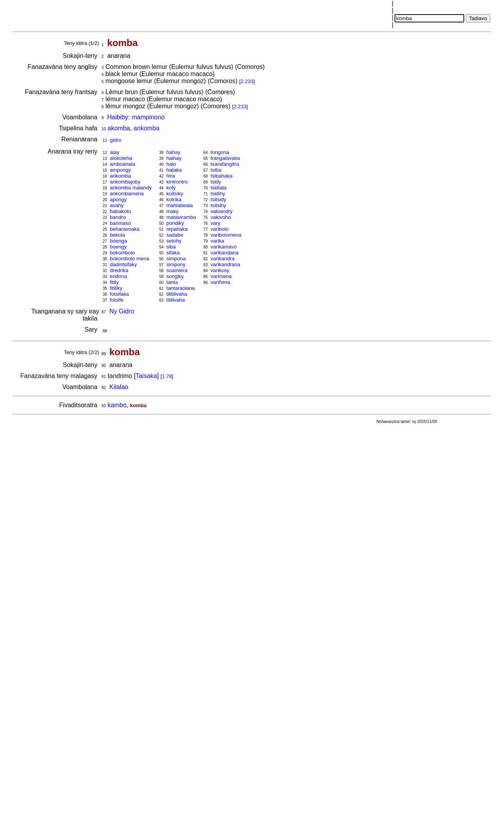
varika (218, 241)
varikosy (220, 270)
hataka (174, 170)
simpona (176, 259)
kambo (117, 405)
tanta (172, 282)
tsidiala (219, 188)
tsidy (216, 182)
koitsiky (175, 194)
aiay (115, 152)
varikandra (223, 259)
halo (171, 164)
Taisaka (146, 376)
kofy (171, 188)
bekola (117, 235)
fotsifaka (119, 294)
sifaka (173, 253)
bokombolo (122, 253)
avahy (117, 205)
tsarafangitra (225, 164)
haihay (174, 158)
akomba (119, 128)
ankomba (146, 128)
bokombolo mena (130, 259)
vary (216, 223)
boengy (118, 247)
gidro (116, 140)
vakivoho (221, 217)
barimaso (120, 223)
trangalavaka (225, 158)
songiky (175, 276)
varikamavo (224, 247)
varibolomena (226, 235)
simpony (176, 264)
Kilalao (119, 387)
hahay (173, 152)
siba (171, 247)
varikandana (225, 253)
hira (171, 176)
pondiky (175, 223)
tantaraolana (181, 288)
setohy (174, 241)
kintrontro (177, 182)
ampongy (120, 170)
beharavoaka (125, 229)
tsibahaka (222, 176)
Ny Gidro (122, 311)
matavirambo (181, 217)
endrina (118, 276)
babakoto (120, 211)
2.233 (247, 81)
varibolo (220, 229)
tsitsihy (219, 205)
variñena (220, 282)
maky (173, 211)
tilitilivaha (177, 294)
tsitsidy (219, 199)
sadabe (175, 235)
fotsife (117, 300)
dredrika (119, 270)
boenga (118, 241)
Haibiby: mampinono (136, 117)
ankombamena (127, 194)
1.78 (167, 376)
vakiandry (222, 211)
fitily (114, 282)
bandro (118, 217)
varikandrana (225, 264)
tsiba (216, 170)
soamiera (177, 270)
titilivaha (176, 300)
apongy (118, 199)
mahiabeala (180, 205)
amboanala (122, 164)
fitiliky (116, 288)
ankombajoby (125, 182)
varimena (221, 276)
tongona (220, 152)
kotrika (174, 199)
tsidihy (218, 194)
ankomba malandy (131, 188)
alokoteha (121, 158)
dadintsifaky (123, 264)
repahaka (177, 229)
